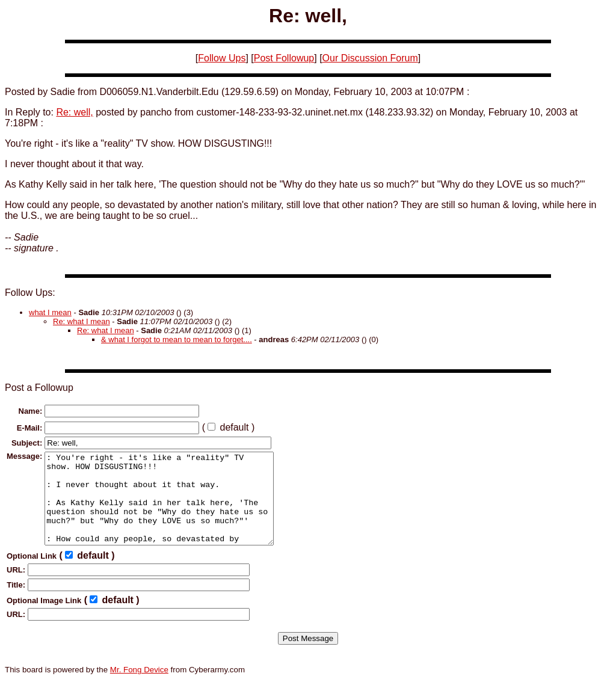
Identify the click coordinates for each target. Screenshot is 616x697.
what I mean (50, 312)
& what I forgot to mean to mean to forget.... (177, 339)
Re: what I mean (82, 321)
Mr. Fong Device (139, 688)
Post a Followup (39, 388)
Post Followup (284, 58)
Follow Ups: (30, 293)
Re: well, (74, 112)
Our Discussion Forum (370, 58)
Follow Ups (222, 58)
